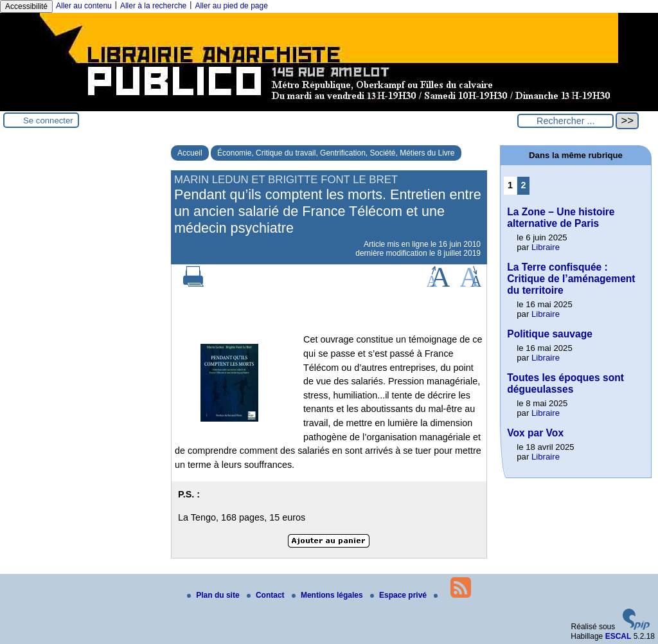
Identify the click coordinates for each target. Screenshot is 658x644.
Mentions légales (328, 595)
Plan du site (214, 595)
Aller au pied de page (231, 6)
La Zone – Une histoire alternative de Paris (561, 218)
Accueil (190, 153)
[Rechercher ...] (565, 121)
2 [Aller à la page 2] (524, 185)
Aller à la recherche (153, 6)
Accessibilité (26, 6)
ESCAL (618, 636)
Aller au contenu (84, 6)
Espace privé (399, 595)
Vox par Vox (535, 433)
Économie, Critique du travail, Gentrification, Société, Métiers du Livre (336, 153)
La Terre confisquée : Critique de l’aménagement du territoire (571, 279)
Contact (267, 595)
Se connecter (48, 121)
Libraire (546, 247)
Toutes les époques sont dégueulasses (565, 383)
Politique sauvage (550, 334)
